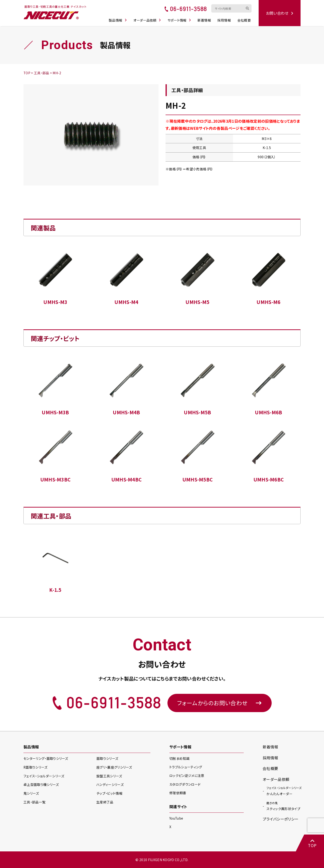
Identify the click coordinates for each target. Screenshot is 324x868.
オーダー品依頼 (148, 19)
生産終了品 (105, 802)
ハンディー (110, 784)
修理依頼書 (178, 793)
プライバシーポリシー (281, 819)
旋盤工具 (109, 776)
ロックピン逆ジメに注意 (187, 776)
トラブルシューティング (186, 767)
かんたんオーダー (284, 790)
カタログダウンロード (185, 784)
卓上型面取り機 (41, 784)
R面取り (36, 767)
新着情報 (205, 19)
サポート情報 (180, 19)
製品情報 (118, 19)
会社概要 (244, 19)
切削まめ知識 (179, 758)
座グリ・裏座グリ (114, 767)
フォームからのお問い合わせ (220, 703)
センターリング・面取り (46, 758)
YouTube (176, 818)
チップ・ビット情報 (109, 793)
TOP (312, 843)
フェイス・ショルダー (44, 776)
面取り (107, 758)
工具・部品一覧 (34, 802)
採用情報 (225, 19)
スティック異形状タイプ (283, 805)
